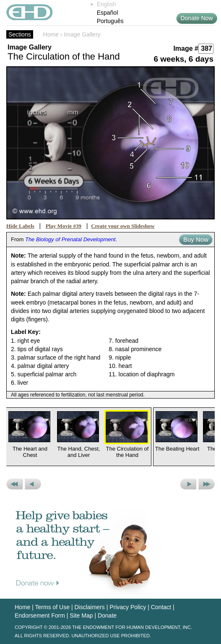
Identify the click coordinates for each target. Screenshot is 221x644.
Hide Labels (20, 226)
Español (108, 13)
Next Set (207, 484)
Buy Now (196, 239)
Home (51, 34)
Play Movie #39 (64, 226)
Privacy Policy (128, 607)
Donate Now (196, 18)
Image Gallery (82, 34)
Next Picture (188, 484)
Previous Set (14, 484)
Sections (20, 34)
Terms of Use (52, 607)
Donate (107, 615)
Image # (186, 48)
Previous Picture (33, 484)
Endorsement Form (40, 615)
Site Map (81, 615)
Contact (161, 607)
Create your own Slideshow (123, 226)
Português (110, 21)
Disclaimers (89, 607)
